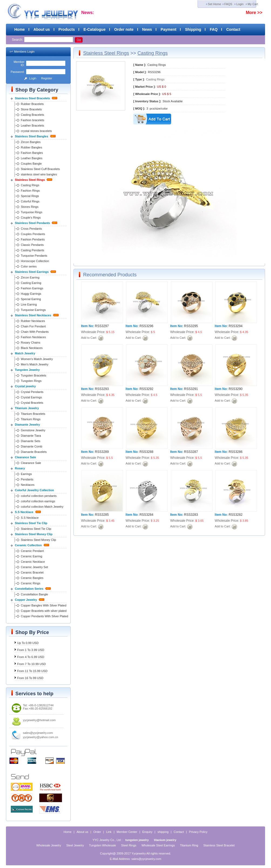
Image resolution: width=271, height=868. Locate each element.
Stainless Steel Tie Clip (31, 523)
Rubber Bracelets (32, 104)
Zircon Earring (30, 277)
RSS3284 (146, 515)
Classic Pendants (32, 245)
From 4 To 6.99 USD (31, 657)
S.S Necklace (24, 512)
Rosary (20, 468)
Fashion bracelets (33, 120)
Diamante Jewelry (27, 425)
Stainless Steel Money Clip (34, 534)
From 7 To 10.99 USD (32, 664)
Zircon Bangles (31, 142)
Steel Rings (129, 845)
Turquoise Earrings (33, 310)
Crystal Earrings (31, 397)
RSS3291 (191, 389)
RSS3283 (191, 515)
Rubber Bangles (31, 147)
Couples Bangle (31, 164)
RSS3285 (102, 515)
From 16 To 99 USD (30, 678)
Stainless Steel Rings (30, 180)
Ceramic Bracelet (32, 572)
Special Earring (31, 299)
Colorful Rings (30, 201)
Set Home (214, 4)
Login (240, 4)
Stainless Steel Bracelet (219, 845)
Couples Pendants (33, 234)
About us (42, 29)
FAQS (228, 4)
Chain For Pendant (33, 326)
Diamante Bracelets (34, 452)
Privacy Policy (198, 832)
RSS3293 (102, 389)
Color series (29, 266)
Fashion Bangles (32, 153)
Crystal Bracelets (32, 403)
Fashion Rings (30, 191)
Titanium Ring (189, 845)
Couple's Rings (31, 218)
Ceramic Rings (31, 583)
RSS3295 (191, 326)
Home (20, 29)
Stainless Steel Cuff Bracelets (40, 169)
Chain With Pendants (35, 332)
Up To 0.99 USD (28, 643)
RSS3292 (146, 389)
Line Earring (29, 304)
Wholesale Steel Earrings (158, 845)
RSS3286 (236, 452)
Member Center (127, 832)
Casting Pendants (33, 250)
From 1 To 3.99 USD (31, 650)
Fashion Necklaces (33, 337)
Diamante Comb (31, 446)
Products (67, 29)
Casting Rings (30, 185)
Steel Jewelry (75, 845)
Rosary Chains (31, 343)
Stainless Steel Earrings (32, 272)
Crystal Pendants (32, 392)
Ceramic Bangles (32, 578)
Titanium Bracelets (33, 414)
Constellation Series (29, 589)
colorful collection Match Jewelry (42, 507)
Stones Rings (30, 207)
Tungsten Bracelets (33, 375)
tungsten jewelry (137, 840)
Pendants (27, 479)
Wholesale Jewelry (49, 845)
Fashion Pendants (33, 239)
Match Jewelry (25, 353)
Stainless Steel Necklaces (33, 315)
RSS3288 (146, 452)
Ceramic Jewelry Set (34, 567)
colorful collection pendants (39, 496)
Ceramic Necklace (33, 562)
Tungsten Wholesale (103, 845)
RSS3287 (191, 452)
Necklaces (28, 485)
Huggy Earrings (31, 294)
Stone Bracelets (31, 109)
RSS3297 (102, 326)
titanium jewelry (165, 840)
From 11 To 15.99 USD (32, 671)
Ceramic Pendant (32, 551)
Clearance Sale (25, 457)
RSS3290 (236, 389)
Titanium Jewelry (27, 408)
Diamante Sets (31, 441)
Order (97, 832)
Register (47, 78)
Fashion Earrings (32, 288)
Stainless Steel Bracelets (32, 98)
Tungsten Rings (31, 381)
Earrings (26, 474)
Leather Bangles (32, 158)
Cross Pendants (31, 229)
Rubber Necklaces (33, 321)
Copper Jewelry (26, 600)
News (147, 29)
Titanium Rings (31, 419)
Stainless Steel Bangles (32, 136)
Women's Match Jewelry (37, 359)
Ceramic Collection (28, 545)
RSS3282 (236, 515)
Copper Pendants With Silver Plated (44, 616)
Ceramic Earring (31, 556)
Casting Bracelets (32, 115)
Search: (18, 40)
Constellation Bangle (34, 594)
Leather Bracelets (32, 126)
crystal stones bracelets (36, 131)
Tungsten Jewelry (27, 370)
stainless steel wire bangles (39, 174)
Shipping (193, 29)
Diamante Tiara (31, 436)
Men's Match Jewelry (35, 364)
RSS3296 (146, 326)
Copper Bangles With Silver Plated (44, 605)
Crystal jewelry (25, 386)
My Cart (253, 4)
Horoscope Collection (35, 261)
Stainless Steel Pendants (32, 223)
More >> (254, 13)
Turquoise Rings (32, 212)
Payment (168, 29)
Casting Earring (31, 283)
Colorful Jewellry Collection (34, 490)
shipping (163, 832)
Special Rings (30, 196)
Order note (124, 29)
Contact (233, 29)
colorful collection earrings (38, 501)
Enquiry (147, 832)
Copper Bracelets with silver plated (44, 611)
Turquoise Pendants (34, 256)
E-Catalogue (94, 29)
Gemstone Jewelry (33, 430)
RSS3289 (102, 452)
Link (109, 832)
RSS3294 (236, 326)
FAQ (214, 29)
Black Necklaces (32, 348)
